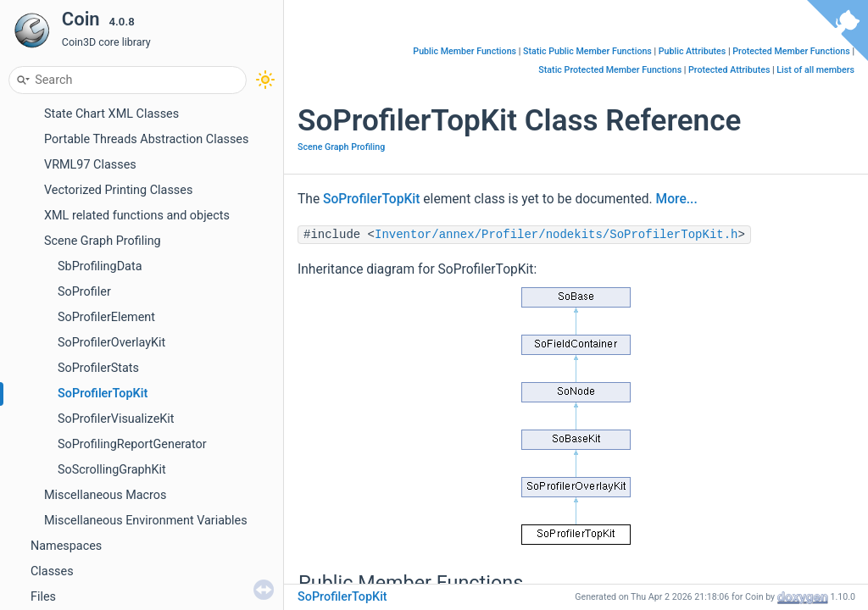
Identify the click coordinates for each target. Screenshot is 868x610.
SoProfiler (84, 292)
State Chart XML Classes (111, 114)
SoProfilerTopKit (103, 394)
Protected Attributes (729, 70)
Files (43, 597)
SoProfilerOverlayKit (111, 343)
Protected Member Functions (791, 51)
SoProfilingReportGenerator (132, 444)
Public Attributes (693, 51)
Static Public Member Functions (587, 51)
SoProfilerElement (106, 317)
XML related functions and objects (137, 216)
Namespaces (66, 546)
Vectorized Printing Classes (118, 190)
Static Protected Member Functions (610, 70)
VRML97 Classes (90, 165)
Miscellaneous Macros (106, 495)
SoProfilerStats (98, 368)
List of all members (815, 70)
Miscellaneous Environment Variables (146, 521)
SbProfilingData (100, 266)
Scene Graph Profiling (103, 241)
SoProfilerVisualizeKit (116, 419)
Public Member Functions (465, 51)
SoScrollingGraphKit (112, 470)
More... (677, 199)
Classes (52, 571)
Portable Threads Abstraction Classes (146, 139)
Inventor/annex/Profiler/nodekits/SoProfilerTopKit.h (556, 235)
